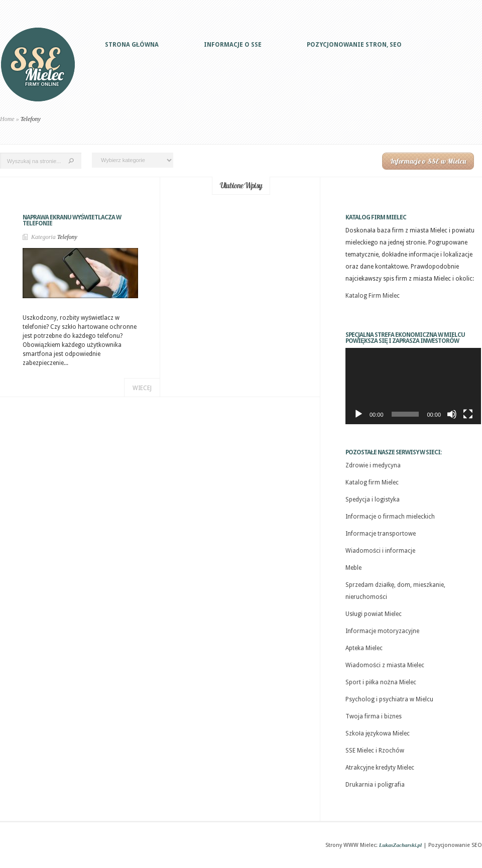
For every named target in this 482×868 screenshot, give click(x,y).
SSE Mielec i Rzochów (375, 751)
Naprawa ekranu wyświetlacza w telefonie (72, 220)
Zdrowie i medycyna (373, 465)
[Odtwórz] (358, 414)
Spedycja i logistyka (373, 500)
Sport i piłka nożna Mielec (381, 682)
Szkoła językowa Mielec (378, 733)
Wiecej (142, 388)
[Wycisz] (452, 414)
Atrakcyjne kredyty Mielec (380, 768)
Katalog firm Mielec (372, 482)
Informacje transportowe (381, 534)
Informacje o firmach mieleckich (390, 517)
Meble (353, 568)
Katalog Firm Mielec (373, 296)
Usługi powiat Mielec (374, 614)
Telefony (67, 237)
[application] (413, 386)
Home (7, 119)
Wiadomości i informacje (380, 551)
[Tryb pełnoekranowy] (468, 414)
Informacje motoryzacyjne (382, 631)
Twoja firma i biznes (374, 716)
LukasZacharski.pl (400, 845)
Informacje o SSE (233, 45)
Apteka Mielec (364, 648)
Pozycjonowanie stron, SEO (354, 45)
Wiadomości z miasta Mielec (385, 665)
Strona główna (132, 45)
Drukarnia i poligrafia (375, 785)
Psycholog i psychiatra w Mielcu (389, 699)
